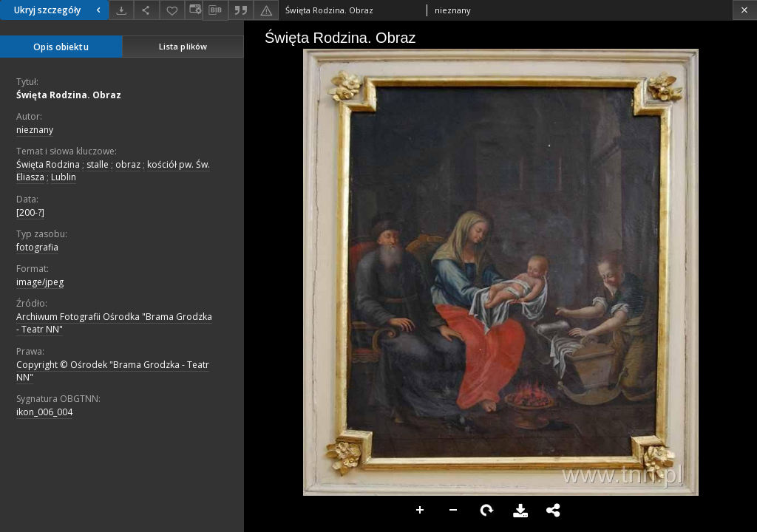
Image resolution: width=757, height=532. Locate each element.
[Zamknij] (745, 10)
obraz (128, 164)
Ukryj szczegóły (59, 10)
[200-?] (30, 212)
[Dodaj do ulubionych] (172, 10)
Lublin (64, 177)
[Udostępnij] (146, 10)
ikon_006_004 (44, 412)
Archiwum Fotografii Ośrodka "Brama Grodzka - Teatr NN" (114, 323)
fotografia (37, 247)
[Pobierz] (121, 10)
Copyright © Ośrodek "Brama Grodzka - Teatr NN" (113, 371)
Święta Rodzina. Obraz (69, 95)
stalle (98, 164)
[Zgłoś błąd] (266, 10)
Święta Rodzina (48, 164)
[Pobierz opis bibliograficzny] (215, 10)
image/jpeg (40, 282)
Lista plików (183, 46)
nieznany (35, 130)
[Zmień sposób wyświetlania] (194, 10)
